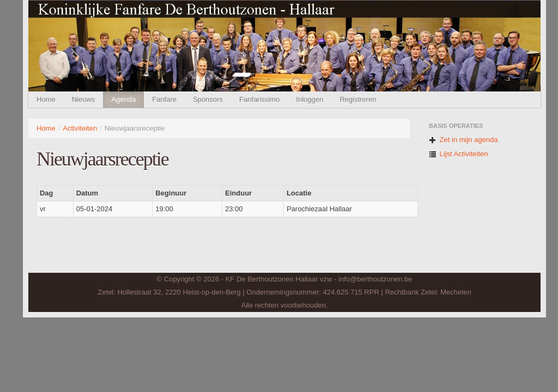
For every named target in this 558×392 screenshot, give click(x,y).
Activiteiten (80, 128)
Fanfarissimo (259, 99)
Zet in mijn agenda (463, 140)
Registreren (358, 99)
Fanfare (164, 99)
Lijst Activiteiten (459, 154)
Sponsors (208, 99)
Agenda (123, 99)
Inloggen (310, 99)
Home (46, 99)
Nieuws (84, 99)
